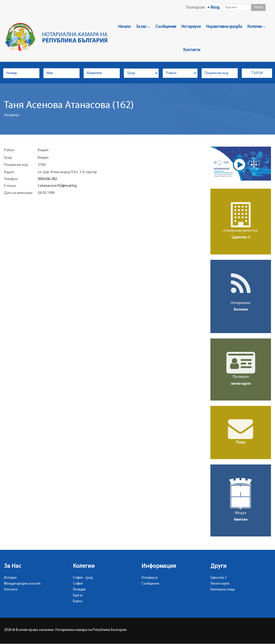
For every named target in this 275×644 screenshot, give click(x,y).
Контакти (192, 50)
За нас (143, 27)
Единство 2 (219, 578)
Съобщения (166, 27)
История (10, 578)
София (78, 584)
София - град (83, 578)
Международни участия (22, 584)
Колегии (256, 27)
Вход (215, 8)
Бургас (78, 595)
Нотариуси (191, 27)
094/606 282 (47, 179)
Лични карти (220, 584)
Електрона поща (223, 590)
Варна (78, 601)
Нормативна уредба (224, 27)
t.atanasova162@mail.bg (57, 186)
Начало (125, 27)
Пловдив (79, 590)
